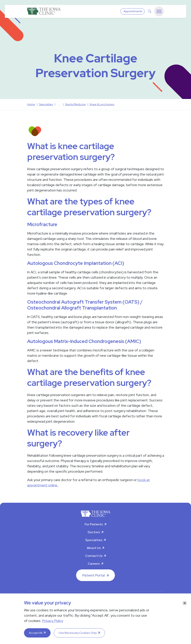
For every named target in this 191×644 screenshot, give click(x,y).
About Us (94, 548)
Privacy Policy (53, 621)
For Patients (94, 524)
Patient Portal (94, 575)
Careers (94, 564)
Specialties (94, 540)
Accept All (36, 633)
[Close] (185, 603)
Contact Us (94, 556)
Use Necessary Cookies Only (78, 633)
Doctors (94, 532)
